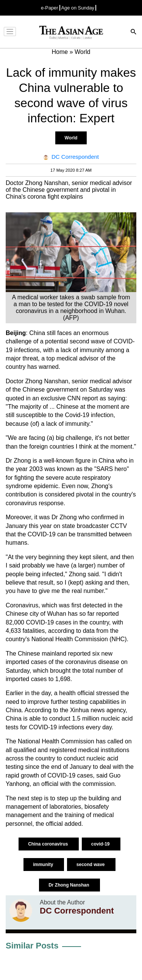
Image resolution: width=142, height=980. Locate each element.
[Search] (134, 32)
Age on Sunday (78, 8)
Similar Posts (32, 946)
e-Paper (50, 8)
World (71, 138)
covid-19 (101, 844)
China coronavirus (49, 844)
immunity (44, 865)
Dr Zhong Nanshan (69, 885)
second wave (91, 865)
